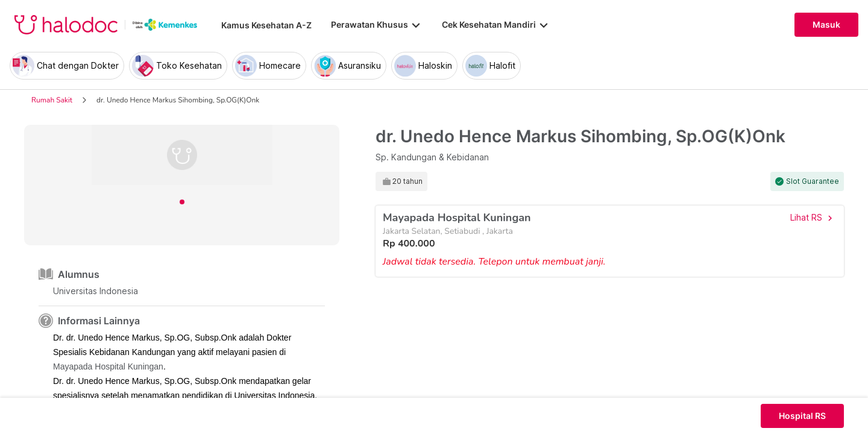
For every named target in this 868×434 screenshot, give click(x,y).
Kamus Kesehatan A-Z (266, 25)
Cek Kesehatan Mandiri (496, 25)
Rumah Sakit (52, 100)
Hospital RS (802, 416)
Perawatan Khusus (377, 25)
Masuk (826, 25)
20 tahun (407, 181)
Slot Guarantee (813, 181)
